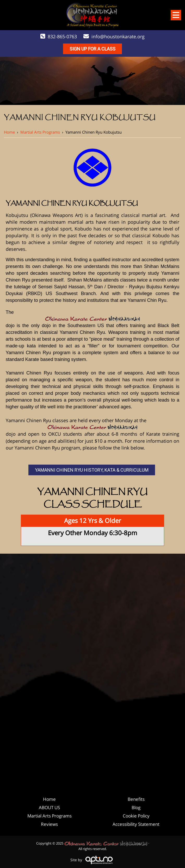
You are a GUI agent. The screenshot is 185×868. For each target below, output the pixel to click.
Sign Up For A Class (92, 49)
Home (9, 132)
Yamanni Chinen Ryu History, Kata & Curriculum (92, 470)
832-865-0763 (62, 36)
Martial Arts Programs (40, 132)
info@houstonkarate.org (118, 36)
